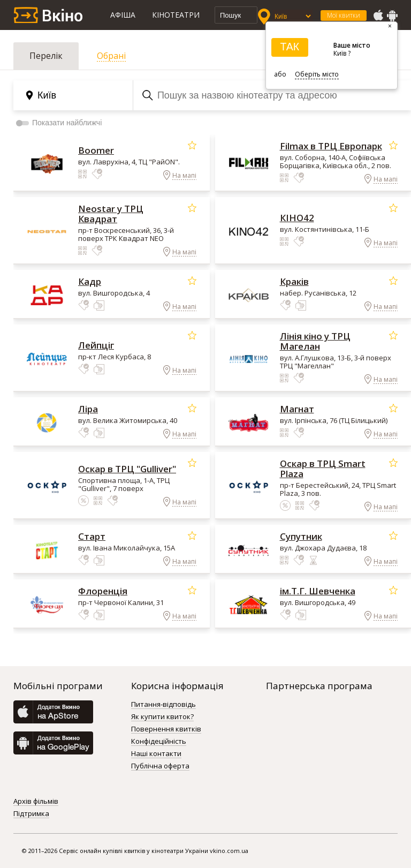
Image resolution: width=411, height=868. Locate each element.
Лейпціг (96, 345)
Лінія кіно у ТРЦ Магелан (315, 341)
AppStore (378, 16)
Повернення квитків (166, 729)
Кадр (90, 281)
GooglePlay (392, 16)
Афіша (123, 15)
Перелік (46, 56)
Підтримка (31, 814)
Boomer (96, 150)
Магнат (297, 409)
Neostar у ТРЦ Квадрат (111, 214)
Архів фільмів (36, 802)
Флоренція (103, 591)
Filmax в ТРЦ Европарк (331, 146)
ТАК (290, 47)
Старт (92, 536)
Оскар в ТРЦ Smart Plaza (323, 469)
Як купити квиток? (162, 717)
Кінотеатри (176, 15)
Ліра (88, 409)
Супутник (301, 536)
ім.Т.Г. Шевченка (318, 591)
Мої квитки (344, 15)
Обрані (111, 56)
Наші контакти (156, 754)
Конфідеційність (159, 742)
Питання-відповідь (163, 705)
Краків (294, 281)
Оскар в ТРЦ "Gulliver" (127, 469)
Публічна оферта (160, 766)
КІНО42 (297, 218)
